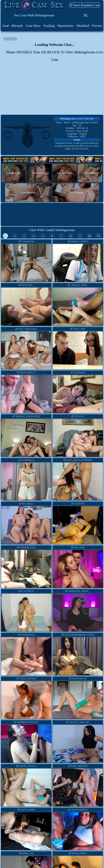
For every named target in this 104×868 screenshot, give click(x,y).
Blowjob (17, 26)
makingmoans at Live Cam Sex (77, 119)
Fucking (49, 26)
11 (99, 236)
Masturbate (65, 26)
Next (98, 307)
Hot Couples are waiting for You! (52, 160)
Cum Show (33, 26)
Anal (6, 26)
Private (97, 26)
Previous (58, 307)
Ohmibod (83, 26)
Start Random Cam (85, 5)
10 (89, 236)
